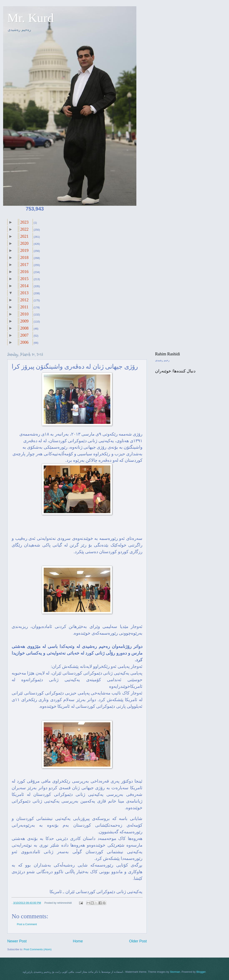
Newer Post (17, 941)
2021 (24, 236)
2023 (24, 222)
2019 (24, 250)
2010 (24, 314)
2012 (24, 300)
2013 (24, 293)
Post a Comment (27, 924)
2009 (24, 321)
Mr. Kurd (30, 18)
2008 (24, 328)
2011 (24, 307)
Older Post (138, 941)
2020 (24, 243)
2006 (24, 342)
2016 (24, 272)
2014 (24, 286)
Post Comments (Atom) (38, 949)
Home (78, 941)
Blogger (201, 972)
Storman (175, 972)
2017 (24, 265)
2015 (24, 279)
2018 (24, 257)
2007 (24, 335)
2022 (24, 229)
